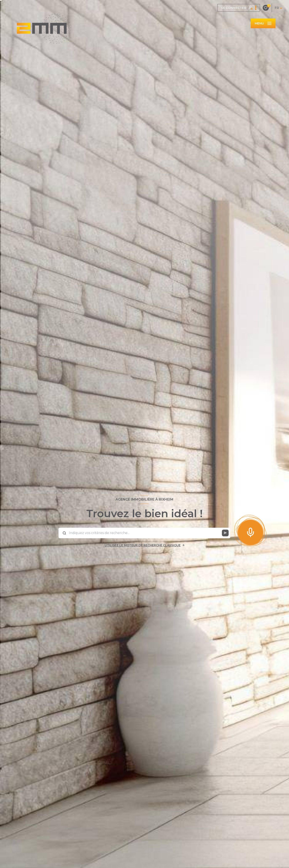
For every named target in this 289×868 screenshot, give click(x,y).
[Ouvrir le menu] (263, 23)
